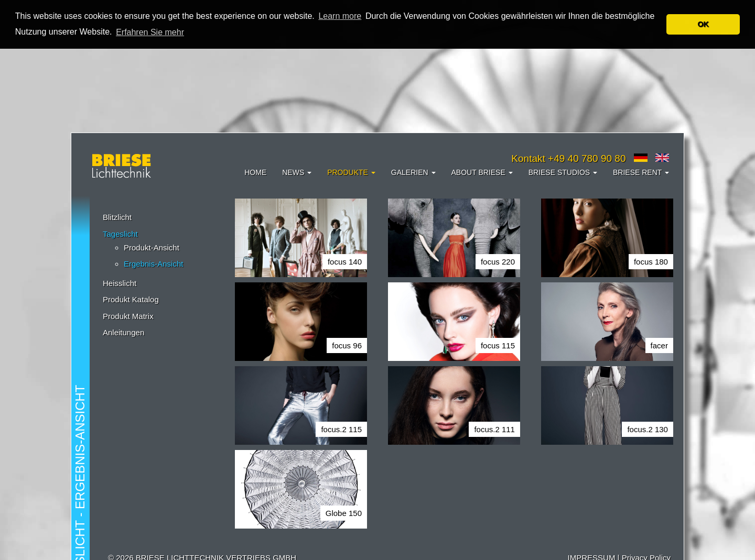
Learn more (340, 16)
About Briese (482, 172)
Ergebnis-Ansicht (153, 264)
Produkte (351, 172)
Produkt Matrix (128, 316)
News (297, 172)
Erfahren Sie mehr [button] (150, 32)
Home (255, 172)
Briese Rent (641, 172)
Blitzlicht (117, 217)
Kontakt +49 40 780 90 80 (568, 158)
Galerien (413, 172)
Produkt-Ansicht (152, 248)
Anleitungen (123, 332)
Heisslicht (120, 283)
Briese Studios (563, 172)
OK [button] (703, 24)
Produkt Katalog (131, 299)
